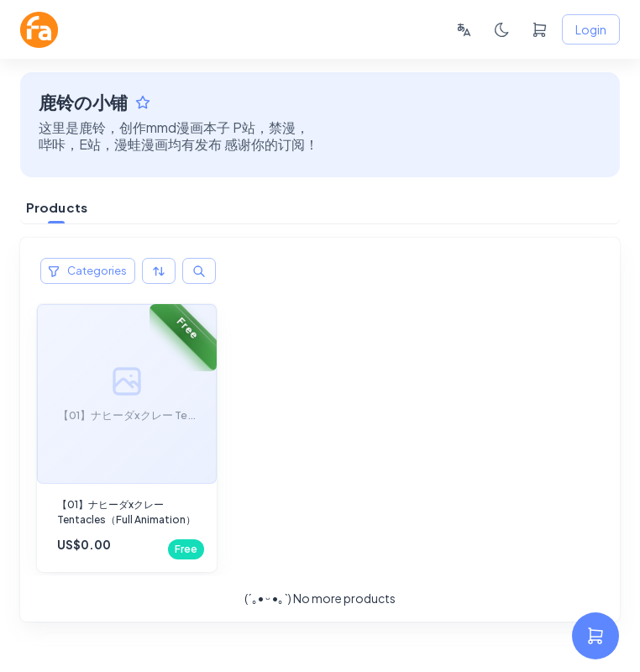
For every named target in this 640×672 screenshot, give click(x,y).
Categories (88, 271)
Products (57, 207)
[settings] (595, 636)
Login (591, 30)
